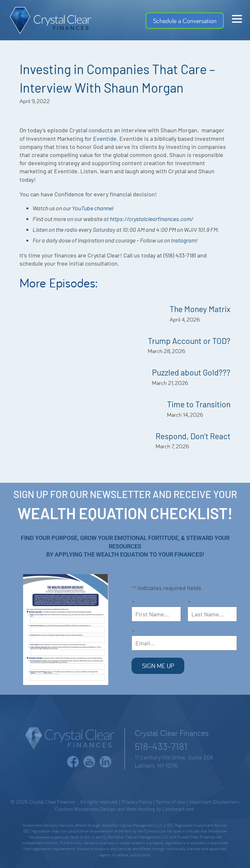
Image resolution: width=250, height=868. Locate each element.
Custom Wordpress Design (85, 808)
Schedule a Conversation (185, 21)
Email (133, 632)
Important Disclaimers (214, 801)
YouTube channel (93, 208)
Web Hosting (140, 808)
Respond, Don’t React (193, 436)
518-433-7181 (161, 745)
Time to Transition (199, 404)
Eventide (105, 138)
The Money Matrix (200, 309)
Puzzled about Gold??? (191, 372)
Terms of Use (171, 801)
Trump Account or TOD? (189, 341)
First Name (133, 603)
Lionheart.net (178, 808)
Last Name (190, 603)
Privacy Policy (137, 801)
